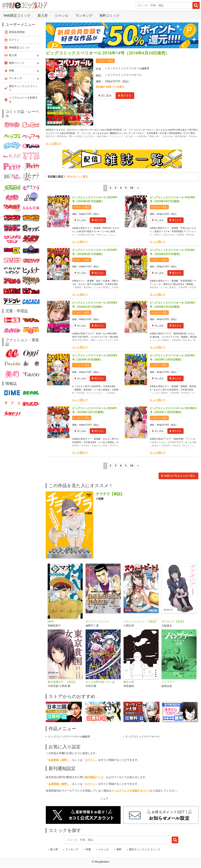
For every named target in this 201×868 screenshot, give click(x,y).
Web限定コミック (17, 15)
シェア (104, 799)
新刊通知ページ (94, 777)
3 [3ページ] (116, 188)
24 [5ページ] (132, 188)
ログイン (90, 760)
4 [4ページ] (121, 188)
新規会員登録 (17, 32)
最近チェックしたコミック (145, 849)
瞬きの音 (129, 682)
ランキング (84, 15)
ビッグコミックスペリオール (125, 75)
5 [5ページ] (126, 188)
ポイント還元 (106, 61)
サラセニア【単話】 (173, 622)
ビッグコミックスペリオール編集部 (128, 68)
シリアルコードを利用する (23, 100)
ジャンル (62, 15)
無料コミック (110, 15)
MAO (51, 622)
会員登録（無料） (59, 760)
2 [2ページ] (111, 188)
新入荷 (43, 15)
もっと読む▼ (54, 144)
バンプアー (168, 682)
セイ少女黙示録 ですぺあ (100, 682)
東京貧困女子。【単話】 (62, 682)
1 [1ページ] (105, 188)
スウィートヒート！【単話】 (141, 622)
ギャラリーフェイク (97, 622)
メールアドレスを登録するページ (131, 791)
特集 (88, 849)
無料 (119, 849)
